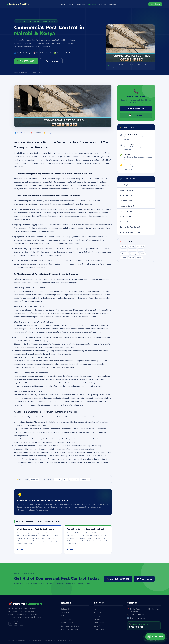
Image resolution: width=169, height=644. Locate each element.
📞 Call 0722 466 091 (26, 61)
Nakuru (123, 250)
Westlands (125, 254)
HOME (63, 4)
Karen (141, 250)
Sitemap (158, 641)
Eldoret (123, 258)
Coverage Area (100, 616)
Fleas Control (136, 216)
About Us (98, 612)
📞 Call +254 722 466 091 (118, 579)
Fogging (58, 479)
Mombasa (132, 250)
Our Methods (99, 623)
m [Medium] (16, 623)
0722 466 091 (136, 627)
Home (96, 609)
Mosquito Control (136, 206)
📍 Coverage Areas (51, 61)
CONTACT (113, 4)
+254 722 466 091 (137, 615)
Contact (97, 626)
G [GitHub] (21, 623)
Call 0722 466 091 (136, 109)
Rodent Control (136, 195)
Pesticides (74, 479)
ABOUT (71, 4)
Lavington (135, 254)
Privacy (146, 641)
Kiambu (132, 246)
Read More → (22, 550)
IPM (66, 479)
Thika (143, 254)
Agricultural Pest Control (136, 232)
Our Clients (98, 619)
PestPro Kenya (25, 53)
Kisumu (139, 258)
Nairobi (123, 246)
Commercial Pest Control (136, 227)
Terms (152, 641)
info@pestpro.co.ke (137, 618)
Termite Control (136, 201)
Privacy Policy (99, 629)
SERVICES (92, 4)
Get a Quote (155, 4)
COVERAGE (81, 4)
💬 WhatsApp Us (136, 115)
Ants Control (136, 222)
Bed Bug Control (136, 185)
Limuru (131, 258)
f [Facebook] (11, 623)
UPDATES (102, 4)
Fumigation (50, 133)
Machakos (141, 246)
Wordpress (85, 479)
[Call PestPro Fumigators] (155, 637)
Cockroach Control (136, 190)
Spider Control (136, 211)
